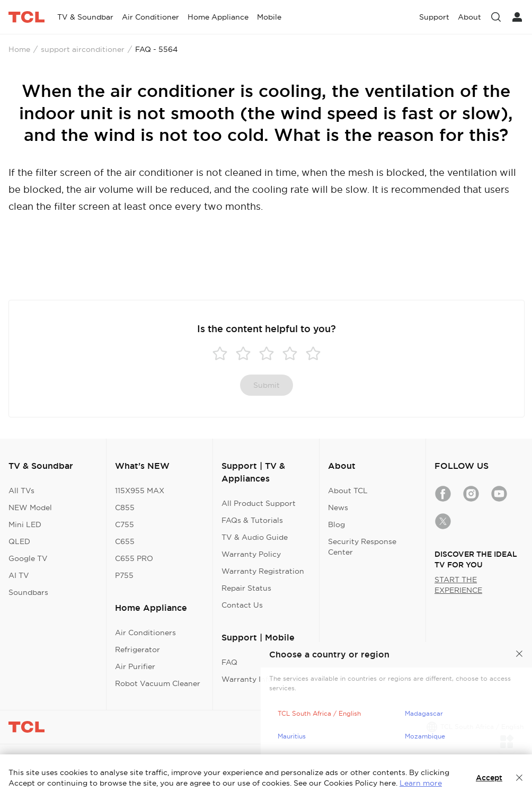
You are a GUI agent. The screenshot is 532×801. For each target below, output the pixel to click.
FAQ (229, 662)
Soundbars (28, 592)
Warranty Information (262, 679)
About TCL (348, 491)
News (338, 508)
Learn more (421, 783)
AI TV (19, 575)
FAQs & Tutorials (252, 520)
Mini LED (25, 524)
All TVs (21, 491)
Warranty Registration (263, 571)
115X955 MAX (140, 491)
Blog (336, 524)
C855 (125, 508)
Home (19, 49)
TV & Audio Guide (255, 537)
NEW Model (30, 508)
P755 (124, 575)
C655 (125, 541)
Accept (489, 778)
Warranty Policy (251, 554)
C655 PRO (134, 558)
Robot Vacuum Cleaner (158, 683)
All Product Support (259, 503)
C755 (125, 524)
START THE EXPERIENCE (458, 585)
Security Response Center (362, 547)
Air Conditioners (145, 633)
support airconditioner (83, 49)
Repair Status (246, 588)
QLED (19, 541)
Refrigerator (138, 649)
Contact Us (242, 605)
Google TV (28, 558)
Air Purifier (135, 666)
